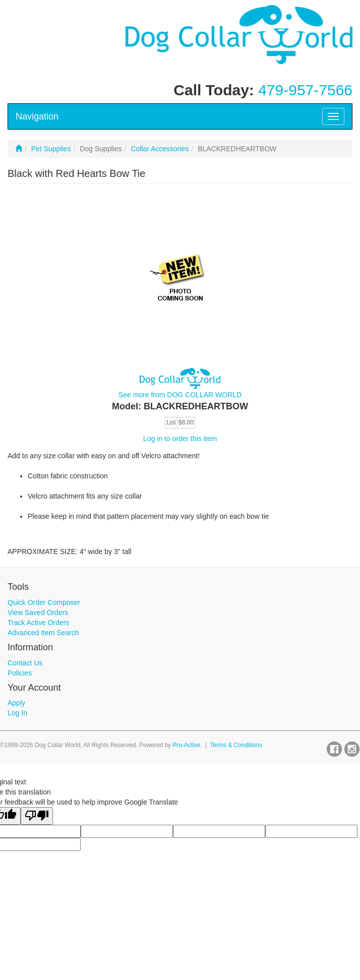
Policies (20, 673)
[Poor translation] (37, 816)
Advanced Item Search (43, 633)
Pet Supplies (51, 149)
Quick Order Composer (44, 602)
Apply (16, 703)
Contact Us (25, 663)
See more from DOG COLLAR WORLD (180, 395)
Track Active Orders (38, 623)
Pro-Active (186, 745)
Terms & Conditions (236, 745)
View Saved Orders (38, 612)
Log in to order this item (180, 439)
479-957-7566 (305, 90)
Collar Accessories (160, 149)
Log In (17, 713)
